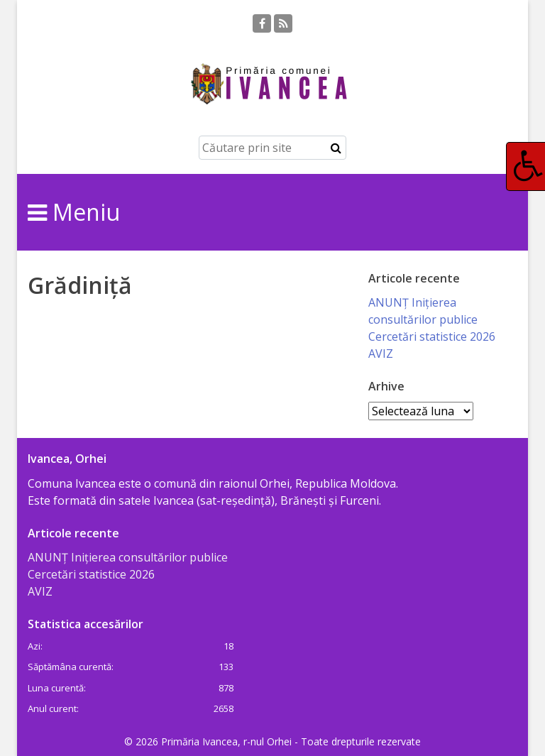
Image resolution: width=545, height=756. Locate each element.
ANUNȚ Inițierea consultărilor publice (128, 557)
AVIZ (381, 354)
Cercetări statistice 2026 (432, 336)
